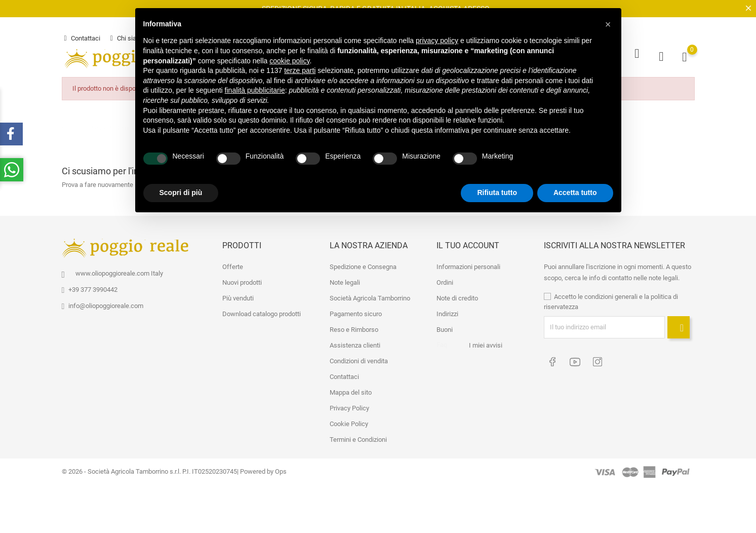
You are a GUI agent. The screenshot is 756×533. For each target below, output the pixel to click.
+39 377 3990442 (93, 288)
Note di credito (457, 296)
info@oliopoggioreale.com (106, 304)
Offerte (233, 265)
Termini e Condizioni (358, 437)
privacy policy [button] (437, 41)
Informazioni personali (468, 265)
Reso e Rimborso (354, 328)
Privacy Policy (349, 406)
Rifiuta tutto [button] (497, 193)
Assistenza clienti (355, 343)
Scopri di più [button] (181, 193)
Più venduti (238, 296)
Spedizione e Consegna (363, 265)
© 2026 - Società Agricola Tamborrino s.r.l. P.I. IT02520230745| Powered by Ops (174, 469)
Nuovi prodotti (242, 280)
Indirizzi (447, 312)
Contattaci (82, 37)
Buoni (445, 328)
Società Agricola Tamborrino (370, 296)
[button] (608, 24)
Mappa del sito (351, 390)
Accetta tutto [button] (575, 193)
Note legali (345, 280)
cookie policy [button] (289, 61)
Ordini (445, 280)
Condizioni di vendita (359, 359)
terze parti (300, 70)
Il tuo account (468, 243)
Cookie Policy (349, 422)
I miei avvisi (486, 343)
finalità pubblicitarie (255, 90)
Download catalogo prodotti (262, 312)
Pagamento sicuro (356, 312)
